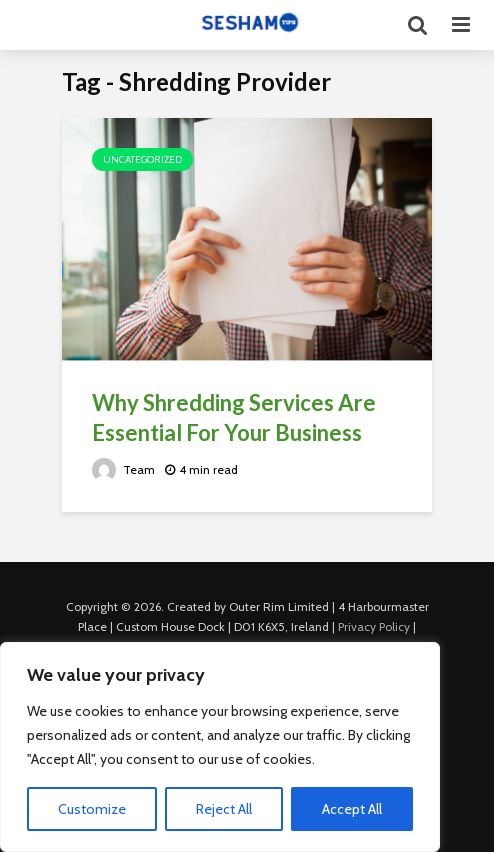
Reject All (224, 809)
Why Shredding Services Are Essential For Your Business (234, 417)
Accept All (352, 809)
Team (123, 469)
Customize (92, 809)
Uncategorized (142, 159)
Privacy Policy (374, 626)
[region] (220, 747)
